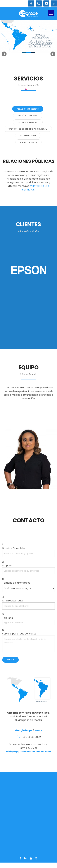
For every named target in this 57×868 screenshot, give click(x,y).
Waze (38, 730)
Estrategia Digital (28, 122)
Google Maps (24, 730)
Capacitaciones (29, 142)
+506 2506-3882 (31, 737)
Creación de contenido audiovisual (28, 129)
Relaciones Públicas (28, 109)
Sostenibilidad (28, 136)
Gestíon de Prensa (28, 116)
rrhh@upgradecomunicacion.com (29, 752)
